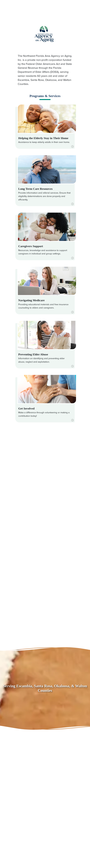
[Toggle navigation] (73, 7)
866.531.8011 (32, 11)
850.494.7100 (21, 7)
